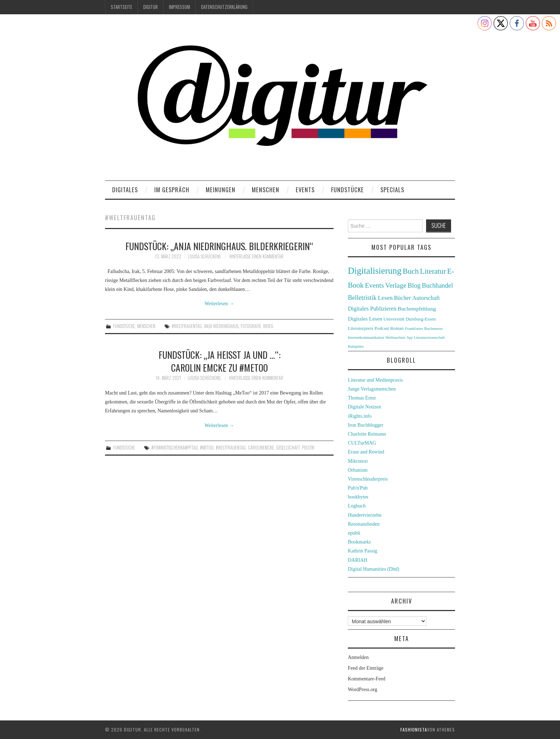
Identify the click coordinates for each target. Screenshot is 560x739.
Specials (392, 190)
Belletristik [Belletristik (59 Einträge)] (362, 298)
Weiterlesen (219, 304)
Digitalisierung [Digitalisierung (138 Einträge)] (375, 271)
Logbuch (357, 506)
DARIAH (357, 560)
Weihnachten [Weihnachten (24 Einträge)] (395, 337)
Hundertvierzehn (365, 515)
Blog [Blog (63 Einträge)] (414, 285)
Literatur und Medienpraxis (375, 380)
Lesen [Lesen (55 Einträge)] (385, 298)
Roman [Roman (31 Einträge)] (397, 328)
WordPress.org (362, 690)
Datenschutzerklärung (224, 7)
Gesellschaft (288, 448)
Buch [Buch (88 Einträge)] (411, 271)
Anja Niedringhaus (221, 326)
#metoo (207, 448)
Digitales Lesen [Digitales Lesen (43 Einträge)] (365, 319)
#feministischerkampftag (175, 448)
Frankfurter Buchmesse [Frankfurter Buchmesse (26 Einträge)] (424, 328)
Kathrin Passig (362, 551)
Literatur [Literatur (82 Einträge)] (433, 271)
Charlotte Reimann (367, 434)
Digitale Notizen (364, 407)
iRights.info (360, 416)
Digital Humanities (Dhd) (374, 569)
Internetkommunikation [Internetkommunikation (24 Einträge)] (366, 337)
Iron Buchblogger (366, 425)
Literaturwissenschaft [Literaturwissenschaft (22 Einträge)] (429, 338)
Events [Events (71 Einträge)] (374, 285)
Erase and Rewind (366, 452)
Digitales (125, 190)
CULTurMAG (362, 443)
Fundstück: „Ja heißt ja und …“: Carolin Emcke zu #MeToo (219, 361)
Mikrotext (358, 461)
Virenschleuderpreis (368, 479)
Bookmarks (359, 542)
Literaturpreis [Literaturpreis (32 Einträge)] (361, 328)
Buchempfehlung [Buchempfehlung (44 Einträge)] (417, 309)
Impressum (179, 7)
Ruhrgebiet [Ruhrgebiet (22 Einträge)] (356, 346)
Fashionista (414, 730)
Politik (308, 448)
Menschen (266, 190)
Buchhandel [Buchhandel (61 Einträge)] (437, 286)
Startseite (121, 7)
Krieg (268, 326)
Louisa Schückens (204, 256)
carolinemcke (261, 448)
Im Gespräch (172, 190)
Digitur (151, 7)
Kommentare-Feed (367, 679)
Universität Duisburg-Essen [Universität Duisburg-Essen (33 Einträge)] (410, 319)
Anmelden (358, 657)
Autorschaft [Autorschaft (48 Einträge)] (426, 298)
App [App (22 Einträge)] (409, 338)
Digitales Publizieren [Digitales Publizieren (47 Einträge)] (372, 309)
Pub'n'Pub (358, 488)
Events (305, 190)
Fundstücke (347, 190)
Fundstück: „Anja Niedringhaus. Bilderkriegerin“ (219, 246)
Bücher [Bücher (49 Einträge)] (402, 298)
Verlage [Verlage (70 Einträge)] (396, 285)
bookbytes (358, 497)
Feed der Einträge (366, 668)
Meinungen (221, 190)
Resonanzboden (364, 524)
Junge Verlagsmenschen (372, 389)
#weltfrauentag (187, 326)
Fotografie (251, 326)
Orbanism (358, 470)
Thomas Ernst (362, 398)
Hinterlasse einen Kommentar (256, 256)
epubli (354, 533)
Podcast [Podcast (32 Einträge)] (382, 328)
